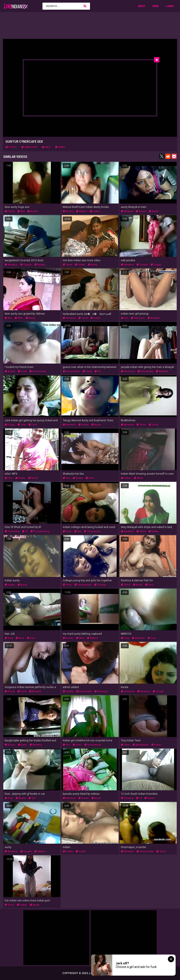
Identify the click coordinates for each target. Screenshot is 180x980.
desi (90, 478)
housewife (145, 371)
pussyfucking (40, 531)
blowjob (127, 211)
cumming (12, 531)
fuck (22, 371)
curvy (87, 371)
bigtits (21, 798)
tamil (67, 265)
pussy (11, 147)
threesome (92, 531)
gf (25, 531)
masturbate (141, 745)
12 (139, 798)
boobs (33, 211)
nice (20, 638)
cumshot (128, 691)
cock (22, 691)
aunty (153, 211)
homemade (38, 371)
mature (82, 211)
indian (95, 211)
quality (68, 691)
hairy (60, 147)
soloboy (127, 798)
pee (9, 478)
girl (78, 531)
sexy (9, 638)
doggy (156, 265)
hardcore (29, 147)
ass (21, 211)
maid (138, 478)
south (81, 851)
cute (22, 425)
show (141, 425)
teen (67, 585)
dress (153, 425)
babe (22, 745)
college (100, 585)
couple (26, 265)
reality (40, 265)
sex (124, 318)
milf (46, 147)
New (156, 6)
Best (142, 6)
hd (98, 371)
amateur (11, 265)
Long (170, 6)
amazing (101, 691)
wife (19, 318)
